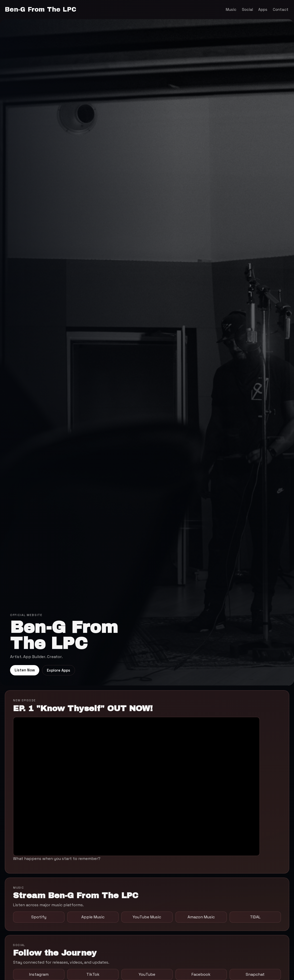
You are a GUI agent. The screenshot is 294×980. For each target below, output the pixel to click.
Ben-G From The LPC (41, 9)
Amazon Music (201, 917)
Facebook (201, 974)
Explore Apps (59, 670)
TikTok (93, 974)
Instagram (39, 974)
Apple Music (93, 917)
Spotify (39, 917)
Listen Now (25, 670)
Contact (281, 9)
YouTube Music (147, 917)
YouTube (147, 974)
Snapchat (255, 974)
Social (247, 9)
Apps (263, 9)
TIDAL (255, 917)
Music (231, 9)
